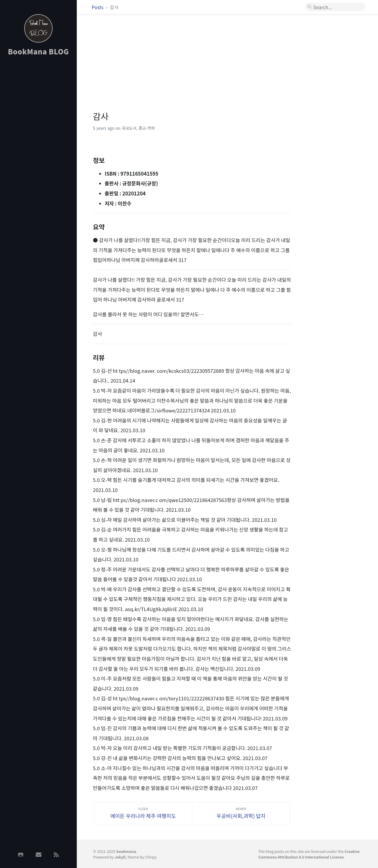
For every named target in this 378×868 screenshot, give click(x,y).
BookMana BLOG (39, 51)
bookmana (126, 851)
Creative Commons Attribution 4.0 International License (309, 854)
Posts (98, 7)
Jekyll (120, 857)
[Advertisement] (38, 155)
